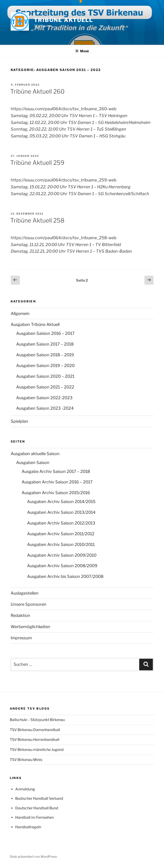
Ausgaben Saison (33, 463)
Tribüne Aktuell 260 (37, 91)
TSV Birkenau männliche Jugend (37, 750)
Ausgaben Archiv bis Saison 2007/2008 (65, 576)
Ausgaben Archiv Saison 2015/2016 (56, 493)
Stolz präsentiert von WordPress (33, 856)
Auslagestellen (25, 593)
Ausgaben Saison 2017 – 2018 (45, 344)
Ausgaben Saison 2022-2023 (44, 398)
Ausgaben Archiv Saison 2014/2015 (61, 502)
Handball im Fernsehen (34, 817)
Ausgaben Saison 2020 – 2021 (45, 376)
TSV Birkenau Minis (26, 760)
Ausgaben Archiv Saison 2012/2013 (61, 523)
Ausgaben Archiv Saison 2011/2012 (61, 534)
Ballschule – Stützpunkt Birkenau (37, 720)
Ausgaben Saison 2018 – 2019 (45, 355)
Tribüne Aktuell (64, 20)
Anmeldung (25, 789)
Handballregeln (28, 827)
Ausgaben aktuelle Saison (35, 454)
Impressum (21, 638)
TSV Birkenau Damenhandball (35, 730)
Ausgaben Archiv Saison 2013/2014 (61, 512)
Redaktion (20, 615)
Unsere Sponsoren (29, 604)
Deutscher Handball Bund (37, 808)
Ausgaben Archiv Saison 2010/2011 (61, 544)
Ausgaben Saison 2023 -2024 (45, 408)
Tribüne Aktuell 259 (37, 163)
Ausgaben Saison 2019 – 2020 (45, 366)
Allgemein (20, 313)
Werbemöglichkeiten (30, 627)
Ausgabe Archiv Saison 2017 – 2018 (56, 471)
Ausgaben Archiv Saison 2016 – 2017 (57, 482)
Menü (82, 51)
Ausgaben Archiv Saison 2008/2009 (62, 566)
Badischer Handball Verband (39, 799)
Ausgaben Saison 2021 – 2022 (45, 387)
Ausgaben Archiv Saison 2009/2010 (62, 555)
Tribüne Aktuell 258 (37, 220)
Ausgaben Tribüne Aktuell (35, 324)
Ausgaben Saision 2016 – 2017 (45, 333)
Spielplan (19, 421)
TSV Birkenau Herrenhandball (35, 740)
